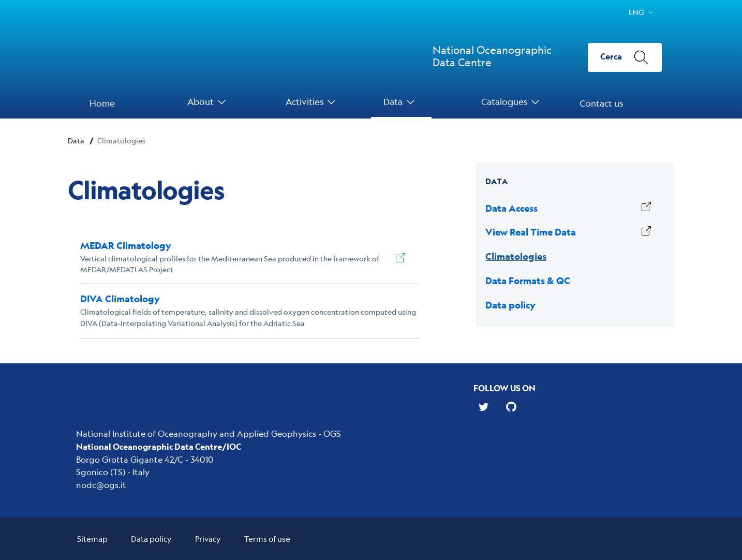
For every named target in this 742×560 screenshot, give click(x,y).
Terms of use (267, 539)
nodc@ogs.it (101, 485)
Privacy (208, 539)
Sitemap (92, 539)
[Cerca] (625, 57)
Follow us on (504, 388)
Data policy (151, 539)
